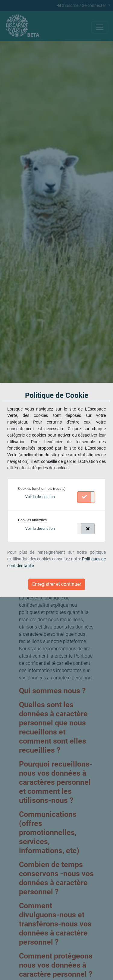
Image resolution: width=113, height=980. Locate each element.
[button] (40, 497)
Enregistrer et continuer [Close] (57, 584)
